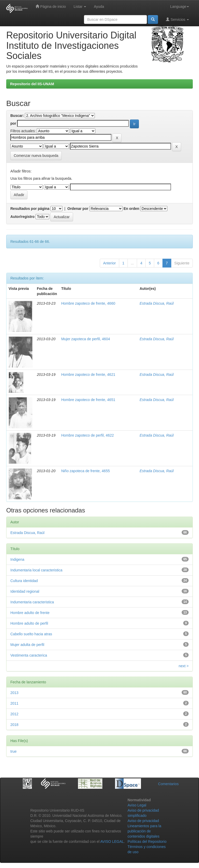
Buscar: (17, 116)
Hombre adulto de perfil (29, 623)
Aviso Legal (137, 805)
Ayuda (99, 6)
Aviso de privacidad (143, 821)
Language (180, 6)
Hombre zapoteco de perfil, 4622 (87, 435)
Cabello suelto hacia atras (31, 634)
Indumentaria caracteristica (32, 602)
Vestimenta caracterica (29, 655)
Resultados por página (30, 209)
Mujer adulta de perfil (27, 645)
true (13, 751)
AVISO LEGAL (112, 842)
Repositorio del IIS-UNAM (32, 84)
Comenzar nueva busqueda (36, 156)
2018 (14, 725)
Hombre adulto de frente (30, 613)
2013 (14, 693)
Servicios (177, 19)
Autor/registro (22, 217)
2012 (14, 714)
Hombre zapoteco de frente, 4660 (88, 303)
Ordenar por (78, 209)
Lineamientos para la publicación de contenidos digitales (144, 831)
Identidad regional (25, 591)
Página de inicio (51, 6)
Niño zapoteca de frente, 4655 (86, 471)
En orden (132, 209)
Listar (80, 6)
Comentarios (168, 784)
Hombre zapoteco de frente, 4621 (88, 375)
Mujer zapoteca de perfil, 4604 (86, 339)
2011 (14, 703)
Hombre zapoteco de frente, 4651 (88, 400)
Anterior (109, 263)
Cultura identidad (24, 581)
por (13, 123)
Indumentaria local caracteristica (36, 570)
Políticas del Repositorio (147, 842)
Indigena (17, 559)
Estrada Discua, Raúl (157, 303)
